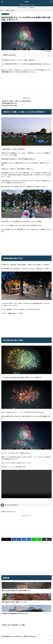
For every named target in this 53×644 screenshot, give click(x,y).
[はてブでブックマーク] (26, 539)
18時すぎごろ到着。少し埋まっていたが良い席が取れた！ (18, 101)
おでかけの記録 (5, 14)
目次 (24, 98)
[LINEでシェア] (37, 539)
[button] (47, 539)
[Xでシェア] (6, 539)
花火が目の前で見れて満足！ (11, 105)
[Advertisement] (26, 84)
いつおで (26, 2)
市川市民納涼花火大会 (18, 70)
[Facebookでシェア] (16, 539)
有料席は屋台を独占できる (10, 103)
